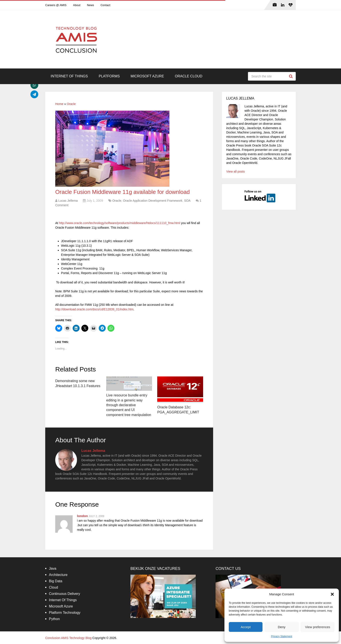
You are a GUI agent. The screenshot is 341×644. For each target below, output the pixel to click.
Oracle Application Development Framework (153, 201)
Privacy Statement (282, 636)
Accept (246, 627)
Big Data (56, 581)
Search (291, 76)
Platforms (109, 76)
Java (53, 568)
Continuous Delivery (64, 594)
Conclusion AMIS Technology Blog (68, 638)
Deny (282, 627)
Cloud (53, 587)
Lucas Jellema (68, 201)
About (77, 5)
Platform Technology (65, 613)
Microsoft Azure (147, 76)
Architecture (58, 575)
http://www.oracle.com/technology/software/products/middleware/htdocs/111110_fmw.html (120, 223)
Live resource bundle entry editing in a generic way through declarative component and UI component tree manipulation (129, 405)
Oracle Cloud (189, 76)
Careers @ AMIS (56, 5)
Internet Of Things (69, 76)
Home (59, 104)
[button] (332, 594)
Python (54, 619)
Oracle (71, 104)
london (82, 516)
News (91, 5)
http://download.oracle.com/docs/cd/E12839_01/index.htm (94, 309)
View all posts (235, 171)
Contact (105, 5)
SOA (187, 201)
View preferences (318, 627)
